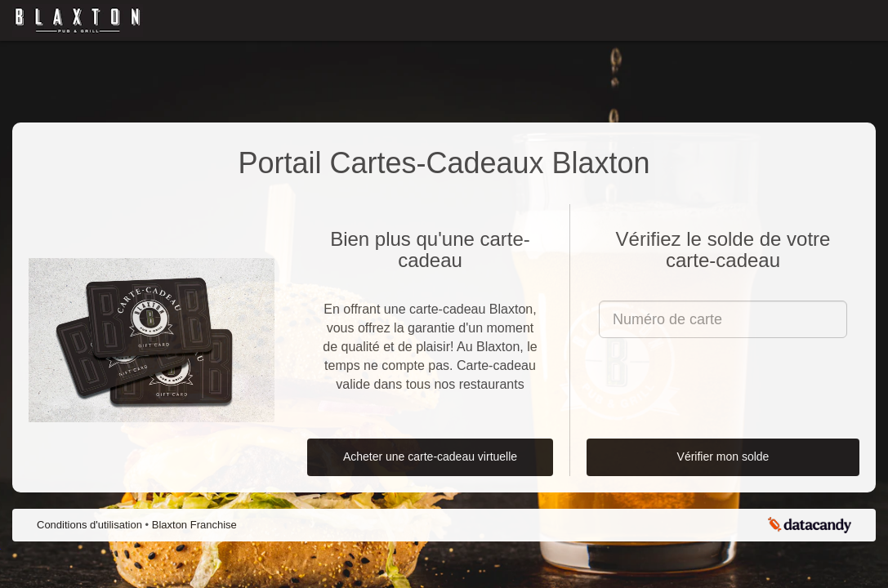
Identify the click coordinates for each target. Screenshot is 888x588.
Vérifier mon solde (723, 457)
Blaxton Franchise (194, 525)
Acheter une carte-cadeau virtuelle (430, 457)
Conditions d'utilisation (91, 525)
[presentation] (723, 382)
